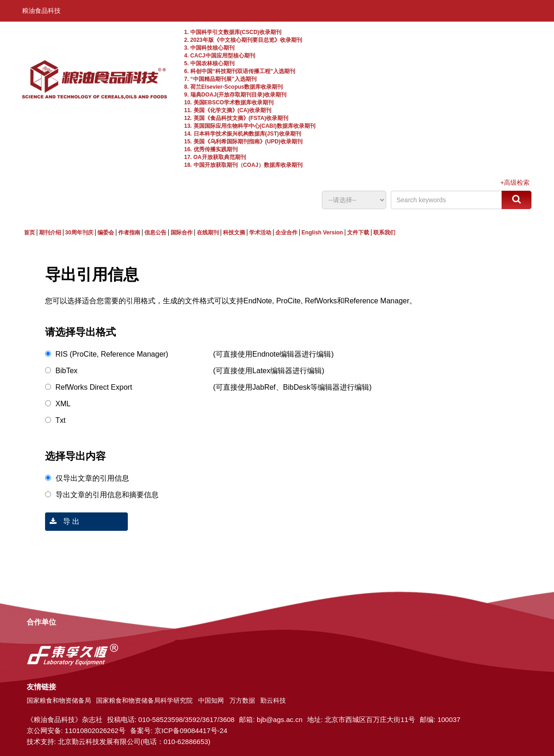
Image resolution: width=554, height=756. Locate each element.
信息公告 (155, 233)
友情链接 (41, 687)
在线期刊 (208, 233)
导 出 (63, 521)
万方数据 (242, 700)
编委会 (106, 233)
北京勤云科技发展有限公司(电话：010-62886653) (134, 742)
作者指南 (129, 233)
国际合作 (182, 233)
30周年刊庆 (79, 233)
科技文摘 (234, 233)
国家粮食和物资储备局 (59, 700)
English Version (322, 233)
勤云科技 (273, 700)
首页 (29, 233)
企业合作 (286, 233)
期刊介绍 (50, 233)
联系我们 (384, 233)
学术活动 (260, 233)
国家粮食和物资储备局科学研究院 (144, 700)
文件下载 (358, 233)
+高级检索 (515, 182)
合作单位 (41, 622)
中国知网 (211, 700)
